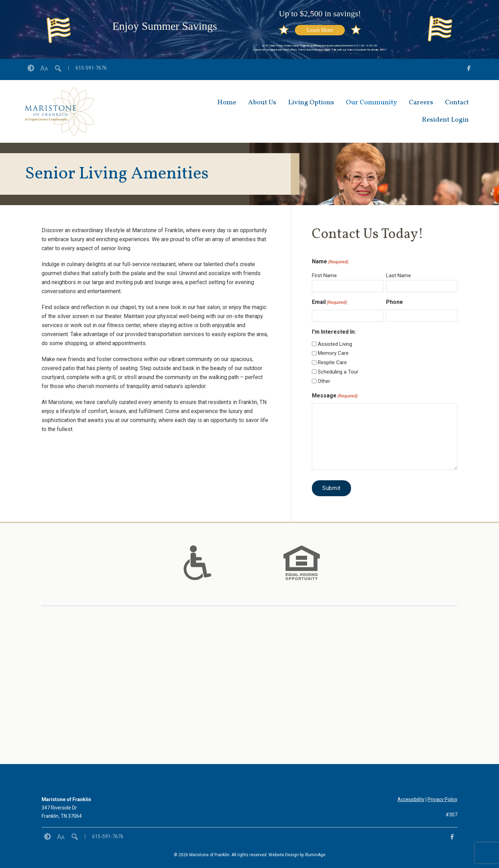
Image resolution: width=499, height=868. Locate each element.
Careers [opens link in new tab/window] (421, 103)
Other (324, 381)
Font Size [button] (44, 68)
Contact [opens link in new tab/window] (457, 103)
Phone (395, 302)
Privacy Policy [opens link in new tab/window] (443, 799)
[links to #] (198, 571)
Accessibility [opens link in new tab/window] (411, 799)
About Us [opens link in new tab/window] (262, 103)
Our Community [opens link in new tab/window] (371, 103)
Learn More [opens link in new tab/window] (320, 30)
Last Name (399, 275)
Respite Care (332, 362)
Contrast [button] (31, 68)
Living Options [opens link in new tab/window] (311, 103)
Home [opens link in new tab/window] (227, 103)
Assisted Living (335, 344)
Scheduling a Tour (338, 372)
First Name (324, 275)
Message (335, 396)
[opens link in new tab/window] (469, 69)
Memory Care (333, 353)
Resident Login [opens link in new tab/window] (445, 120)
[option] (198, 563)
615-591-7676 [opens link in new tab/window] (91, 68)
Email (329, 303)
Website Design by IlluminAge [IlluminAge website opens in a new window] (297, 855)
